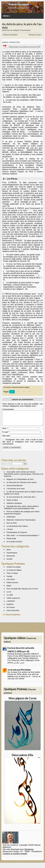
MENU (7, 16)
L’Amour (10, 532)
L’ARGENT (11, 604)
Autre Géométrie (13, 613)
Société (9, 562)
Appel (9, 588)
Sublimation (11, 520)
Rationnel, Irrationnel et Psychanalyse (21, 523)
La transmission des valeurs (17, 529)
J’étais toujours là (13, 601)
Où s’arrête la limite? (14, 545)
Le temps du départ (14, 573)
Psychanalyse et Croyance (17, 535)
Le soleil (10, 598)
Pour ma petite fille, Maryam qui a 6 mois (22, 592)
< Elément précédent (10, 35)
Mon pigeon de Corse (23, 701)
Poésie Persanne (19, 4)
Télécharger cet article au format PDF (24, 47)
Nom (5, 431)
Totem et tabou (12, 503)
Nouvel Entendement (15, 488)
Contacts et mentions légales (15, 856)
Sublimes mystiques (14, 506)
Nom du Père (12, 526)
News (9, 553)
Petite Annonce (12, 585)
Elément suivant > (35, 35)
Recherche (11, 559)
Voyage (9, 579)
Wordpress (29, 852)
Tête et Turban (12, 576)
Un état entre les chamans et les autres (21, 485)
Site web (6, 439)
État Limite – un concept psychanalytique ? (23, 538)
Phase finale (11, 541)
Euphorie (10, 607)
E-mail (6, 435)
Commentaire (22, 409)
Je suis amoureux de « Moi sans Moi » (21, 500)
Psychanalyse (12, 556)
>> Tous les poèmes (11, 617)
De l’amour (11, 610)
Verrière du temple (14, 570)
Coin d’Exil (11, 582)
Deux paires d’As (22, 758)
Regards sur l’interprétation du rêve (20, 482)
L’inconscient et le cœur (16, 491)
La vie (9, 595)
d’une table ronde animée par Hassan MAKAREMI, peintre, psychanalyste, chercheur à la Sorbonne (23, 477)
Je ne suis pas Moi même (19, 673)
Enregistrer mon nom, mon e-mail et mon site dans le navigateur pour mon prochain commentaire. (22, 445)
